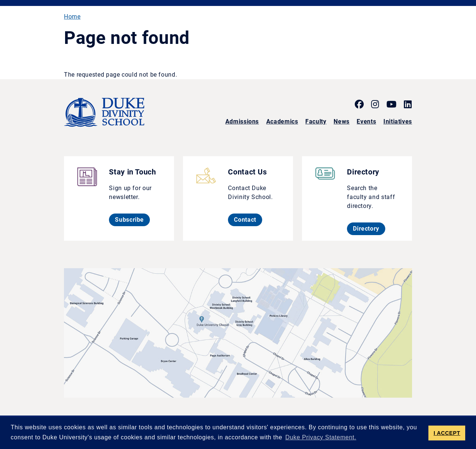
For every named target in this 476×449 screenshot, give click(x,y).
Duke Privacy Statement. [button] (321, 437)
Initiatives (398, 121)
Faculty (316, 121)
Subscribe (132, 219)
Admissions (242, 121)
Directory (369, 228)
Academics (282, 121)
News (342, 121)
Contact (248, 219)
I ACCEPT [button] (447, 433)
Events (366, 121)
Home (72, 17)
